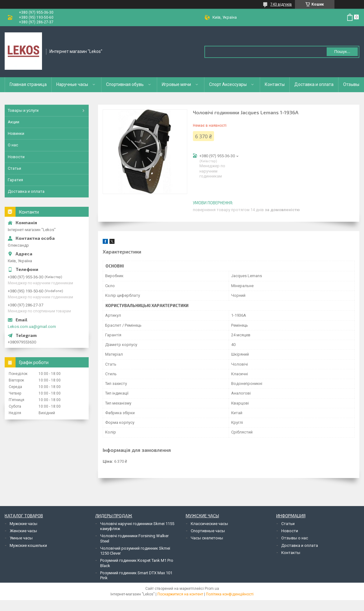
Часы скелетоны (207, 538)
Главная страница (28, 84)
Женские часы (23, 531)
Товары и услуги (23, 110)
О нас (13, 145)
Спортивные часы (208, 531)
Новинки (16, 133)
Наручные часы (72, 84)
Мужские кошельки (28, 545)
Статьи (14, 168)
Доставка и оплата (314, 84)
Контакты (275, 84)
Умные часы (21, 538)
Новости (16, 157)
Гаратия (15, 180)
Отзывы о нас (295, 538)
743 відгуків (281, 4)
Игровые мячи (176, 84)
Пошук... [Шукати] (342, 52)
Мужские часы (23, 524)
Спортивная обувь (125, 84)
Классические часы (209, 524)
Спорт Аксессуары (228, 84)
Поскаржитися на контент (180, 594)
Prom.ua (212, 589)
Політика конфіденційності (230, 594)
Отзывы (351, 84)
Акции (14, 122)
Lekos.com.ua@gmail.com (32, 327)
